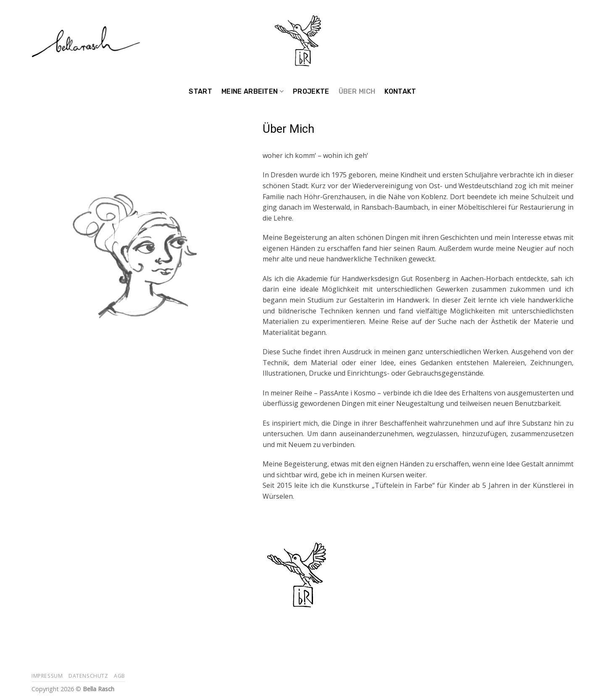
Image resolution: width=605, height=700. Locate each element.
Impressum (47, 676)
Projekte (311, 91)
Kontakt (400, 91)
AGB (120, 676)
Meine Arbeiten (253, 92)
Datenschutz (88, 676)
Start (200, 91)
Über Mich (357, 91)
